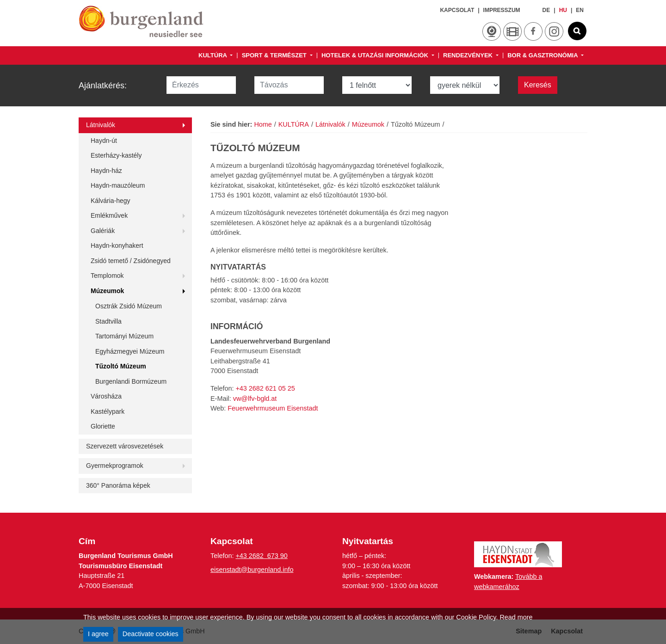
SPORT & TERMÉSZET (275, 55)
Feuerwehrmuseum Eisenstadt (273, 408)
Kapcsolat (457, 10)
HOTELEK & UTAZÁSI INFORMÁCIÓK (376, 55)
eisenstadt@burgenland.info (252, 570)
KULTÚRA (213, 55)
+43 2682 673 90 (261, 556)
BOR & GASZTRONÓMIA (543, 55)
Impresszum (502, 10)
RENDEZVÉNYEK (469, 55)
